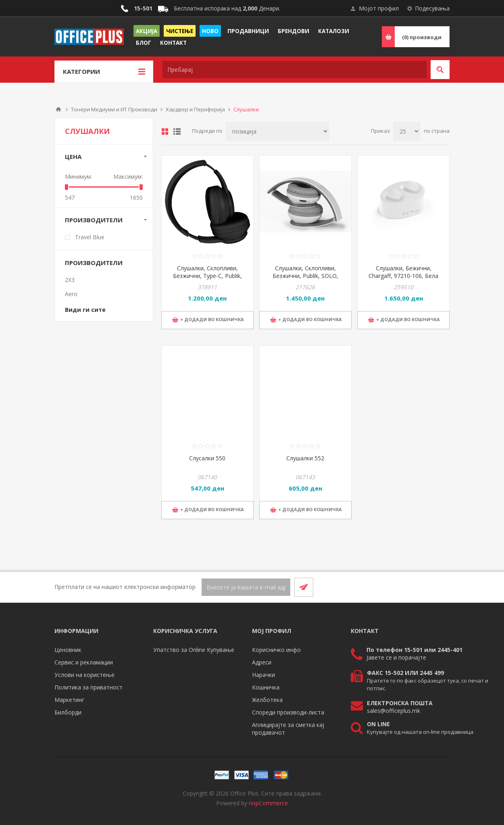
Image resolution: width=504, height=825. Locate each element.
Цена (73, 157)
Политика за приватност (89, 687)
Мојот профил (379, 8)
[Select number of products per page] (407, 131)
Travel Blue (90, 237)
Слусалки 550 (207, 458)
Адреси (262, 662)
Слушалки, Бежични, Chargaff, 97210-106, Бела (403, 272)
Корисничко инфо (276, 650)
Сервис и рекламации (84, 662)
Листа (177, 132)
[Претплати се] (246, 587)
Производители (94, 220)
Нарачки (263, 675)
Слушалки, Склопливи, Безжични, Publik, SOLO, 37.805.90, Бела (305, 276)
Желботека (267, 700)
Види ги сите (85, 310)
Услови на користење (84, 675)
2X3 (70, 280)
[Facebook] (421, 587)
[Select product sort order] (278, 131)
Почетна (58, 109)
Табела (165, 132)
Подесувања (432, 8)
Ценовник (68, 650)
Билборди (68, 712)
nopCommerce (268, 803)
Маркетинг (69, 700)
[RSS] (440, 587)
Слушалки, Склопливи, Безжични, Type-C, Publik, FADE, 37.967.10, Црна (207, 276)
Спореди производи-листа (288, 712)
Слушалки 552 (305, 458)
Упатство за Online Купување (194, 650)
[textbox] (295, 70)
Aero (71, 294)
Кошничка (266, 687)
